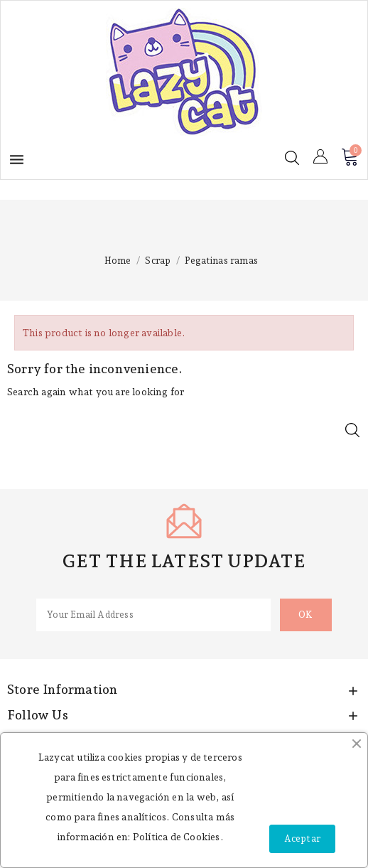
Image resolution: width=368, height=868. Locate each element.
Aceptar (302, 838)
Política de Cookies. (178, 837)
